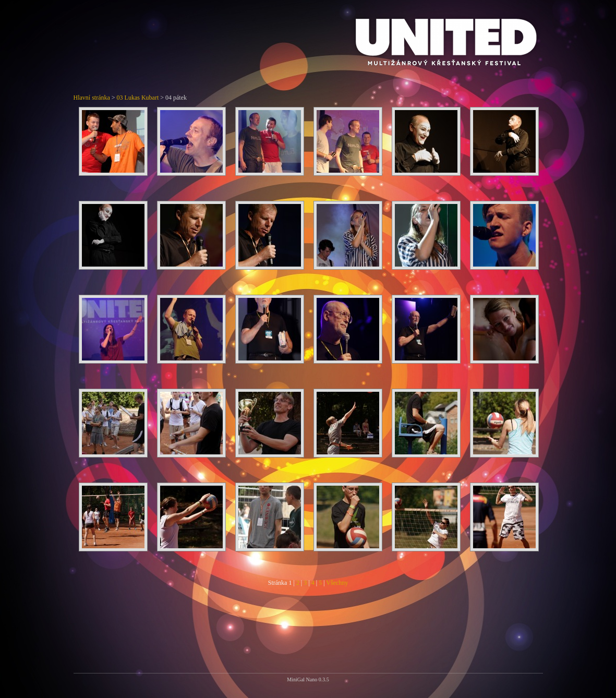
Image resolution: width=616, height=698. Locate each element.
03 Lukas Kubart (138, 98)
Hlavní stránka (92, 98)
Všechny (337, 583)
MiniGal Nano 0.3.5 (308, 679)
